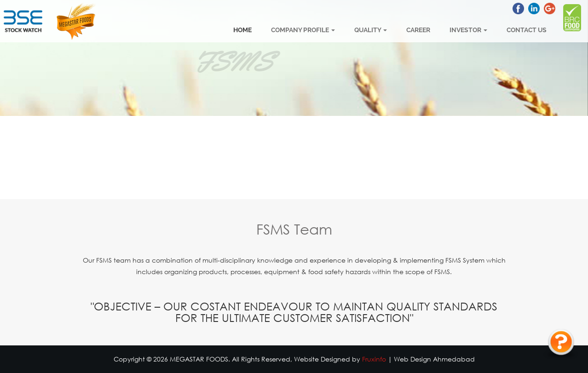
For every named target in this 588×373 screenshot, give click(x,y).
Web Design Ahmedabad (434, 359)
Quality (371, 30)
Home (242, 30)
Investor (468, 30)
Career (418, 30)
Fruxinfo (374, 359)
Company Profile (303, 30)
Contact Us (527, 30)
